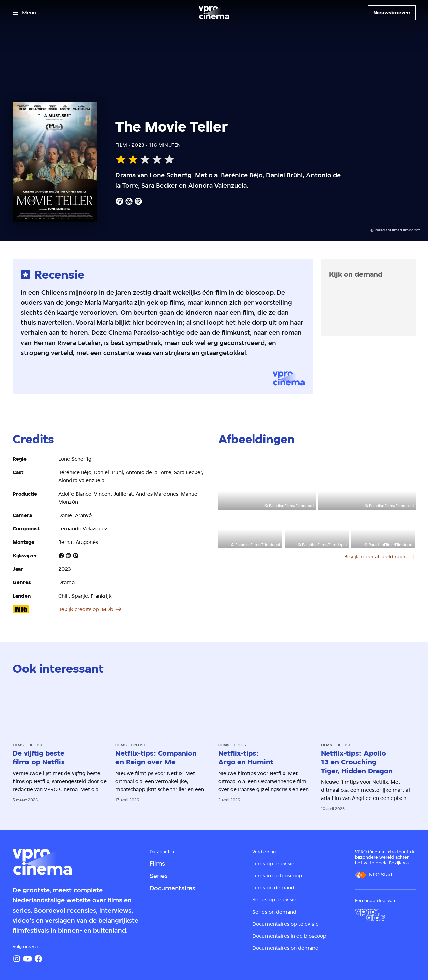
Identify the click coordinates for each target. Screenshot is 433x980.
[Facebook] (38, 959)
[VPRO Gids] (370, 916)
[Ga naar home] (214, 13)
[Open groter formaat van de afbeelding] (267, 482)
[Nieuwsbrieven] (392, 13)
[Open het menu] (24, 13)
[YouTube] (28, 959)
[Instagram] (17, 959)
